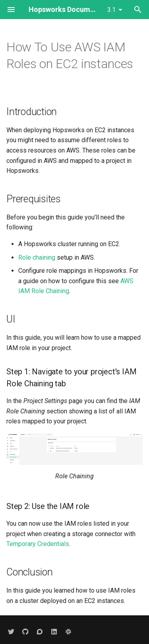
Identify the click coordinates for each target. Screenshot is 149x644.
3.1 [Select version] (111, 10)
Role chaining (37, 257)
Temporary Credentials (38, 544)
